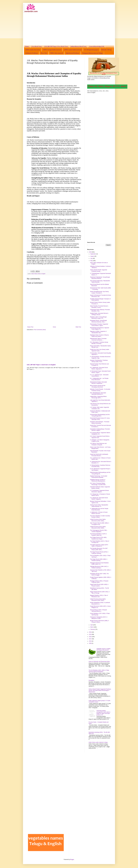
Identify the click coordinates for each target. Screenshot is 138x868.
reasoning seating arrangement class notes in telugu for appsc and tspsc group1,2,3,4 (103, 713)
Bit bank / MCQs (106, 50)
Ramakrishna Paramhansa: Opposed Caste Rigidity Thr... (100, 328)
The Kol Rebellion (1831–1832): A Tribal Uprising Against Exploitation (99, 671)
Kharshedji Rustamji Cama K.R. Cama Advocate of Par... (100, 419)
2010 (90, 641)
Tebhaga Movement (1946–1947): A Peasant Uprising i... (99, 567)
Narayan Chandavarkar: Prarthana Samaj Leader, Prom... (99, 361)
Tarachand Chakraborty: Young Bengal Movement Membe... (100, 278)
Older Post (78, 327)
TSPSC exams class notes (33, 50)
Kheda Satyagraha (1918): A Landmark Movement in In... (100, 603)
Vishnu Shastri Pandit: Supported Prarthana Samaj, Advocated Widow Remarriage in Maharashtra (100, 690)
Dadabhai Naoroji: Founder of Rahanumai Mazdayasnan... (98, 480)
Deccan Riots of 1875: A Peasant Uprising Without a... (98, 611)
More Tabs (44, 53)
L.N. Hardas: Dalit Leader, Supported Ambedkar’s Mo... (100, 408)
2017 (90, 639)
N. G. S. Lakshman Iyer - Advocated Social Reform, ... (99, 375)
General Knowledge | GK (97, 46)
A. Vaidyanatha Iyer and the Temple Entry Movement (99, 509)
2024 (90, 632)
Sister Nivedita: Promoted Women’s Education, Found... (99, 307)
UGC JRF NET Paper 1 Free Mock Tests (56, 46)
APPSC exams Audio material (73, 50)
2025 (90, 252)
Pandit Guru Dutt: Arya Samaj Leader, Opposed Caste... (100, 350)
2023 (90, 634)
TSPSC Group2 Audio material (52, 50)
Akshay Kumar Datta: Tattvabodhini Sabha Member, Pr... (99, 506)
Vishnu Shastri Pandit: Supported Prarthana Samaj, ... (99, 271)
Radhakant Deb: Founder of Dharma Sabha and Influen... (99, 336)
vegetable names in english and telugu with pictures (103, 649)
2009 (90, 643)
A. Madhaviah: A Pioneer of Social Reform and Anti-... (99, 513)
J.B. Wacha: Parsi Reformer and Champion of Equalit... (98, 444)
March (92, 627)
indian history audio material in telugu (98, 742)
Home (27, 46)
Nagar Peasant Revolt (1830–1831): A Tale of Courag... (100, 592)
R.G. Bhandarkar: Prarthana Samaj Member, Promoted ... (99, 343)
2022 (90, 637)
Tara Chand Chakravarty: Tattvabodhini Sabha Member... (100, 281)
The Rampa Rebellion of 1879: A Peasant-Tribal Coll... (98, 535)
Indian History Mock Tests (79, 46)
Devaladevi (91, 680)
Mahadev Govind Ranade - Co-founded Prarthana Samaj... (100, 390)
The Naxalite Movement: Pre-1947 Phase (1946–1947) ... (99, 549)
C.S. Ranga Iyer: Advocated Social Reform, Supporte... (99, 498)
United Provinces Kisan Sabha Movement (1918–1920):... (98, 520)
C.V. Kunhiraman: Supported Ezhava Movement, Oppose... (99, 491)
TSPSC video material (56, 53)
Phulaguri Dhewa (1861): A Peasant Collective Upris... (99, 582)
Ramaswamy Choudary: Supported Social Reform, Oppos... (99, 325)
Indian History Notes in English (38, 274)
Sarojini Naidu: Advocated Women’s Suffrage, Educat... (99, 314)
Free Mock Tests (37, 46)
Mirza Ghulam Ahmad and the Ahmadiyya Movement (98, 386)
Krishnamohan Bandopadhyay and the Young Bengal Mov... (100, 415)
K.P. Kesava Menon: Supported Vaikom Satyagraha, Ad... (100, 433)
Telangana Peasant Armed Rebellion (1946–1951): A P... (99, 564)
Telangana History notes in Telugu (92, 53)
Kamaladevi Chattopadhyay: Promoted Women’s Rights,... (100, 430)
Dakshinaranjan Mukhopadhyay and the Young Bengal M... (100, 473)
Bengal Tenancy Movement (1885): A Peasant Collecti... (99, 621)
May (92, 261)
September (93, 254)
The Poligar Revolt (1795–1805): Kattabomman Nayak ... (98, 538)
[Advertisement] (69, 27)
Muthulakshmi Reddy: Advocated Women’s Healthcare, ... (98, 383)
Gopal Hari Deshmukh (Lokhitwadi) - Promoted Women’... (99, 455)
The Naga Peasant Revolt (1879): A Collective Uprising (99, 553)
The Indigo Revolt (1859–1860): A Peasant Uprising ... (99, 560)
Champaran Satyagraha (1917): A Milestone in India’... (99, 618)
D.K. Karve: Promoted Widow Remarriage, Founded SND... (98, 484)
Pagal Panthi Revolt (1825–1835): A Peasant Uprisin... (99, 585)
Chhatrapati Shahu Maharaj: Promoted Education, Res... (100, 310)
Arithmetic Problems (32, 53)
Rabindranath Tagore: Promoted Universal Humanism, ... (98, 339)
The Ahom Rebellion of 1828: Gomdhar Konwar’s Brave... (100, 517)
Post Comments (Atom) (40, 330)
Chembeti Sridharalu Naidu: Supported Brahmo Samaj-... (100, 488)
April (92, 625)
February (93, 629)
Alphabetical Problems (72, 53)
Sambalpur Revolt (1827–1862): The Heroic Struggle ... (99, 574)
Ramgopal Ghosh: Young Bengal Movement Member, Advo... (98, 321)
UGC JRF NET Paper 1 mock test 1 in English (41, 365)
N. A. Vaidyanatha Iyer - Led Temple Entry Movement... (99, 379)
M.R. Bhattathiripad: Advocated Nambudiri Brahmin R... (98, 394)
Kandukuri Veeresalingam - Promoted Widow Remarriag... (100, 422)
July (92, 258)
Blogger (72, 859)
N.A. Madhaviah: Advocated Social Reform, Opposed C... (99, 368)
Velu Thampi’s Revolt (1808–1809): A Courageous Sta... (100, 524)
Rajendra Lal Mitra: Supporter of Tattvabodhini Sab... (98, 332)
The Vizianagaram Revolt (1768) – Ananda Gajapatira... (99, 531)
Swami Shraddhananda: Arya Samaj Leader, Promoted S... (99, 292)
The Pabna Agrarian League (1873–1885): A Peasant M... (99, 545)
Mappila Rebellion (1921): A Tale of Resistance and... (99, 596)
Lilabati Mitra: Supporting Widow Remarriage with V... (98, 397)
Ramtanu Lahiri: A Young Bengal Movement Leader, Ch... (98, 318)
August (92, 256)
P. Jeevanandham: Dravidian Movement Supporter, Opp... (100, 357)
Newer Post (30, 327)
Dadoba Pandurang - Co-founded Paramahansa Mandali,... (99, 477)
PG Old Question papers (91, 50)
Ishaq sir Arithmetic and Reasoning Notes (99, 662)
